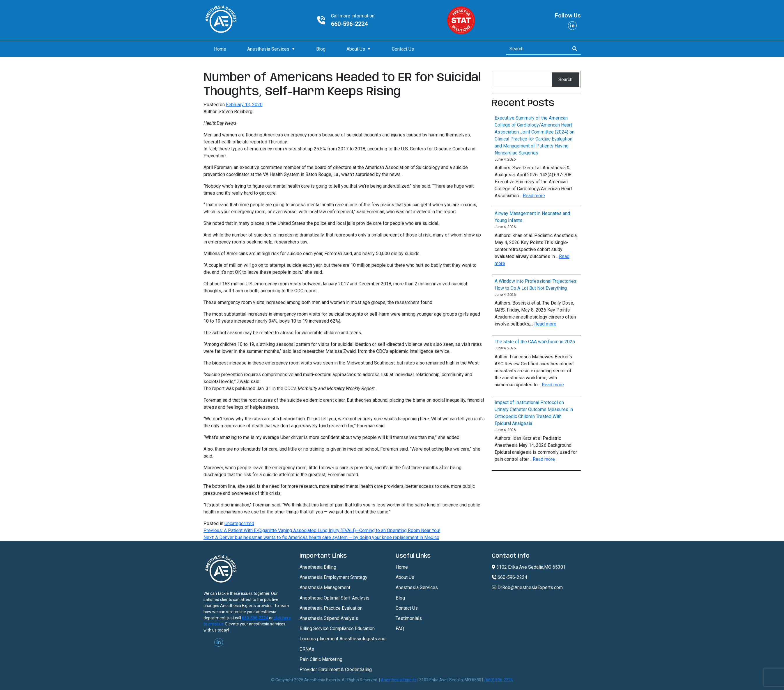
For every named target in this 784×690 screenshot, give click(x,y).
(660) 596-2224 (499, 680)
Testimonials (409, 618)
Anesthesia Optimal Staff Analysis (335, 598)
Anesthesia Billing (318, 567)
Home (220, 49)
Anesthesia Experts (399, 680)
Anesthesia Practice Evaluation (331, 608)
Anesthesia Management (325, 587)
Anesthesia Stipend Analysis (329, 618)
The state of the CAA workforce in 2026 (535, 342)
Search (565, 80)
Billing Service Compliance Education (337, 628)
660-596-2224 (349, 24)
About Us (356, 49)
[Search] (536, 49)
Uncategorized (239, 523)
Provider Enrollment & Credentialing (336, 669)
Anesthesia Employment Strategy (333, 577)
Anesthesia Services (268, 49)
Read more (534, 196)
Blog (321, 49)
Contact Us (403, 49)
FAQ (400, 628)
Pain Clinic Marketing (321, 659)
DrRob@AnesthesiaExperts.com (527, 587)
